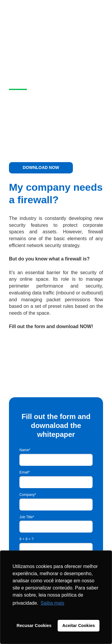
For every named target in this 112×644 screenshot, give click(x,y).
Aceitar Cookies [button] (79, 626)
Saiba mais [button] (52, 603)
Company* (28, 495)
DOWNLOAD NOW (41, 167)
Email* (25, 472)
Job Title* (27, 517)
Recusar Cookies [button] (34, 626)
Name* (25, 450)
